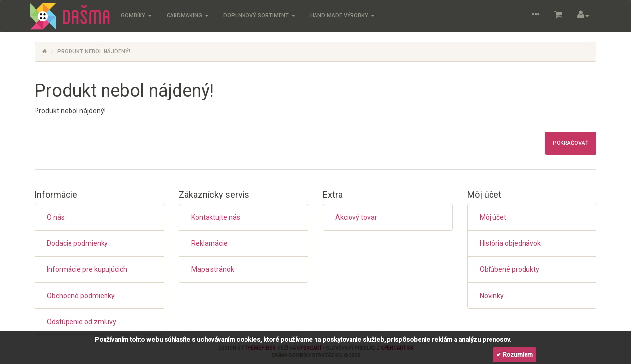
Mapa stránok (213, 269)
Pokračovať (571, 143)
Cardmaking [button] (188, 16)
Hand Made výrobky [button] (342, 16)
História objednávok (510, 243)
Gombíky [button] (136, 16)
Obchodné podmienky (81, 296)
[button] (536, 16)
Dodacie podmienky (77, 243)
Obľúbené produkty (509, 269)
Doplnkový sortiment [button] (259, 16)
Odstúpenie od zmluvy (82, 322)
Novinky (492, 296)
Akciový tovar (356, 217)
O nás (56, 217)
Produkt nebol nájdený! (94, 51)
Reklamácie (210, 243)
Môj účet (493, 217)
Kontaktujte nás (216, 217)
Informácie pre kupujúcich (87, 269)
